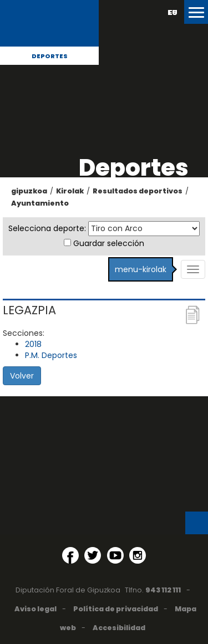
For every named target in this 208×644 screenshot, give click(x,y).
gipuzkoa (29, 191)
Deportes (50, 56)
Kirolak (70, 191)
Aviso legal (35, 609)
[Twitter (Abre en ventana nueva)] (93, 555)
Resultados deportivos (138, 191)
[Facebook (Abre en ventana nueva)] (70, 555)
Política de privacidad (116, 609)
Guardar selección (109, 243)
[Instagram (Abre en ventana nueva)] (138, 555)
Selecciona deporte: (47, 228)
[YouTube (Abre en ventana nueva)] (115, 555)
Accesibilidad (119, 628)
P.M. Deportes (51, 355)
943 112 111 (163, 590)
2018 (33, 344)
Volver (22, 376)
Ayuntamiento (40, 203)
